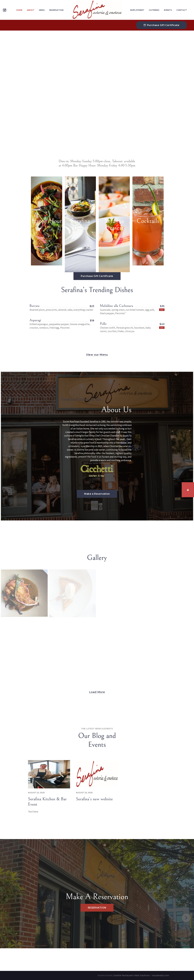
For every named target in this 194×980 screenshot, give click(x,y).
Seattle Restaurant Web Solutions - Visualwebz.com (141, 975)
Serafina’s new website (94, 799)
